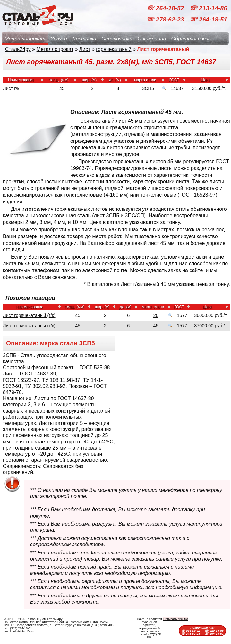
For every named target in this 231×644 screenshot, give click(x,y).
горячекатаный (114, 49)
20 (156, 315)
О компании (152, 39)
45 (156, 326)
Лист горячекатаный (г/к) (29, 315)
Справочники (117, 39)
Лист (85, 49)
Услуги (59, 39)
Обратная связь (191, 39)
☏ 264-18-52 (166, 8)
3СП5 (148, 88)
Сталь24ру (18, 49)
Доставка (84, 39)
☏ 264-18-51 (208, 19)
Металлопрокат (25, 39)
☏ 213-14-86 (208, 8)
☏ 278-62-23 (166, 19)
